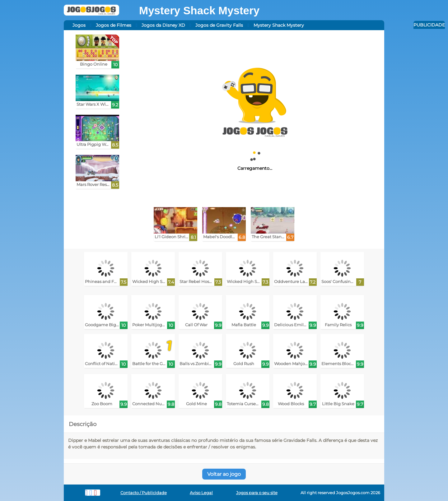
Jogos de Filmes (114, 25)
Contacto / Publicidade (144, 493)
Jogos (79, 25)
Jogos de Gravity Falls (219, 25)
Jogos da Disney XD (163, 25)
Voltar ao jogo (224, 474)
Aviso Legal (201, 493)
